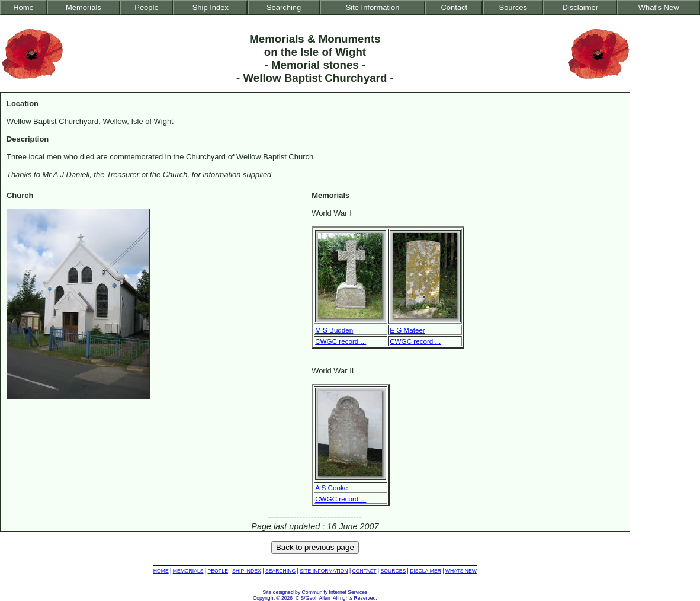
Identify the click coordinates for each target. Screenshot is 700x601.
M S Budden (334, 330)
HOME (161, 571)
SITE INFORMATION (324, 571)
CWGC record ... (341, 341)
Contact (454, 7)
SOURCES (394, 571)
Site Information (373, 7)
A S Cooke (331, 487)
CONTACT (365, 571)
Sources (513, 7)
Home (23, 7)
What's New (659, 7)
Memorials (84, 7)
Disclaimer (580, 7)
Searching (284, 7)
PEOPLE (218, 571)
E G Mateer (407, 330)
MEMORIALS (188, 571)
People (146, 7)
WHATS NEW (461, 571)
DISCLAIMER (426, 571)
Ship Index (211, 7)
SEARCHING (280, 571)
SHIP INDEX (247, 571)
